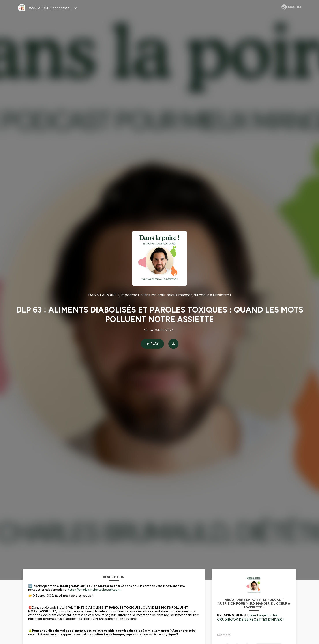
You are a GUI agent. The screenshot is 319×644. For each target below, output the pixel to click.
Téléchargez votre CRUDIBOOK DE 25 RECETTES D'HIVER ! (251, 617)
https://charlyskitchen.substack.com (94, 590)
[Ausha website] (291, 7)
